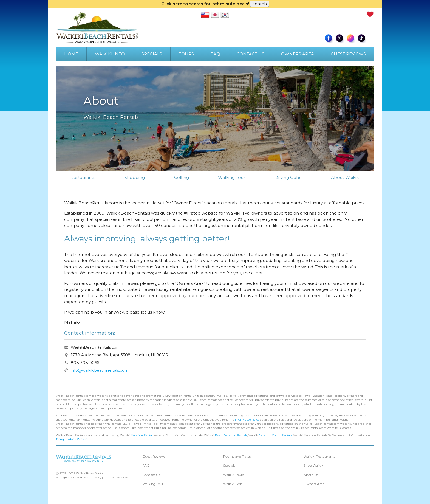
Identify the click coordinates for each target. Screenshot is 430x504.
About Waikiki (345, 177)
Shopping (135, 177)
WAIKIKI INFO (110, 54)
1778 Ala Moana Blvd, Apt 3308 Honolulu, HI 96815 (119, 355)
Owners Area (314, 484)
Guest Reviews (154, 456)
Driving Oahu (288, 177)
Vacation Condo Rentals (276, 435)
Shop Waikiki (314, 465)
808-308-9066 (85, 363)
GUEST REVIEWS (348, 54)
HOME (71, 54)
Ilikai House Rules (247, 420)
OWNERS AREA (298, 54)
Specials (229, 465)
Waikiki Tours (233, 475)
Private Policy (92, 478)
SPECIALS (152, 54)
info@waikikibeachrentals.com (100, 370)
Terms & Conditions (117, 478)
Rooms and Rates (237, 456)
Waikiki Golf (232, 484)
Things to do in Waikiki (72, 439)
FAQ (215, 54)
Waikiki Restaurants (319, 456)
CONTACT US (251, 54)
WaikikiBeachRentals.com (96, 347)
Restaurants (83, 177)
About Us (311, 475)
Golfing (182, 177)
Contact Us (151, 475)
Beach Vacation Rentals (231, 435)
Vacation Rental (142, 435)
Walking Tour (232, 177)
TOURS (186, 54)
